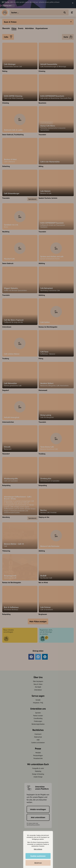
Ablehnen (38, 863)
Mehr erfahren (38, 849)
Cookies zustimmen (38, 856)
